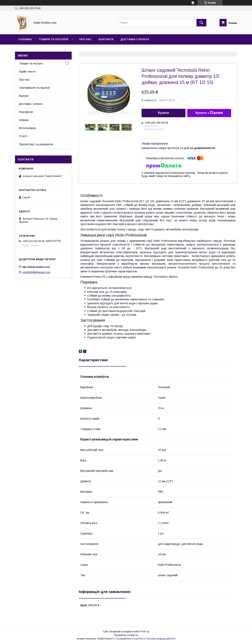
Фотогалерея (27, 128)
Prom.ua (145, 632)
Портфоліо (26, 112)
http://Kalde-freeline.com (36, 267)
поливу (98, 326)
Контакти (106, 39)
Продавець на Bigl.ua (126, 635)
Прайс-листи (27, 72)
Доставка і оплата (135, 39)
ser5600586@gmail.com (36, 272)
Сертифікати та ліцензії (34, 88)
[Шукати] (201, 23)
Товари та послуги (53, 39)
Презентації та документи (36, 144)
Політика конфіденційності (160, 639)
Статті (23, 136)
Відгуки (24, 96)
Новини (24, 120)
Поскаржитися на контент (130, 639)
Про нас (85, 39)
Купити (164, 113)
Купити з (209, 113)
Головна (25, 39)
